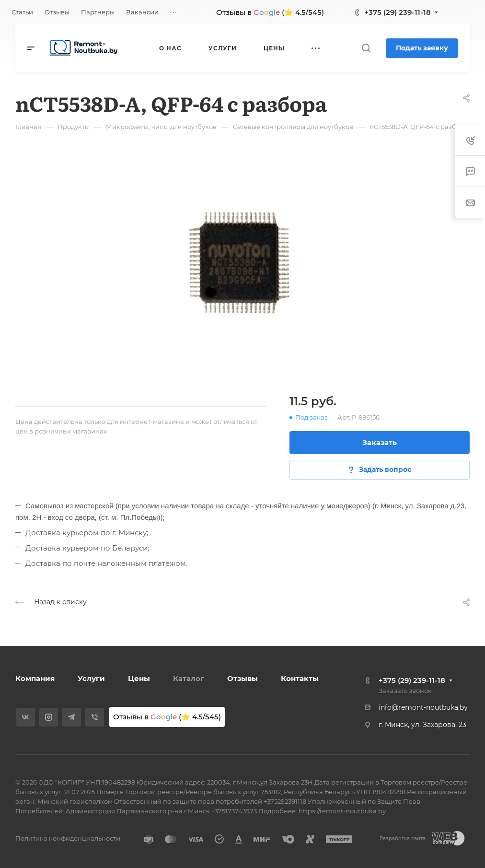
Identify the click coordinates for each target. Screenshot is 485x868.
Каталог (189, 678)
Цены (139, 678)
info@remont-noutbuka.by (423, 707)
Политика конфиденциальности (68, 838)
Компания (35, 678)
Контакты (300, 678)
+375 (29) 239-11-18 (398, 12)
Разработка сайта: (403, 839)
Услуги (91, 678)
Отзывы (242, 678)
